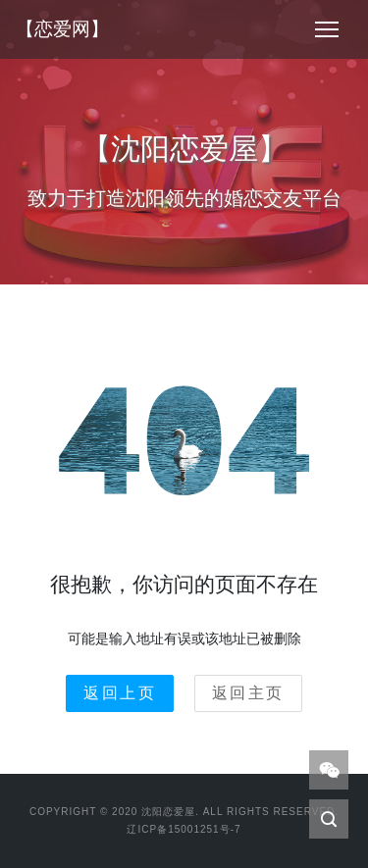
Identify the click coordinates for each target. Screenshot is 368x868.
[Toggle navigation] (327, 29)
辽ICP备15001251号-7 (184, 829)
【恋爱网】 (62, 29)
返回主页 (248, 693)
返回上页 (120, 693)
